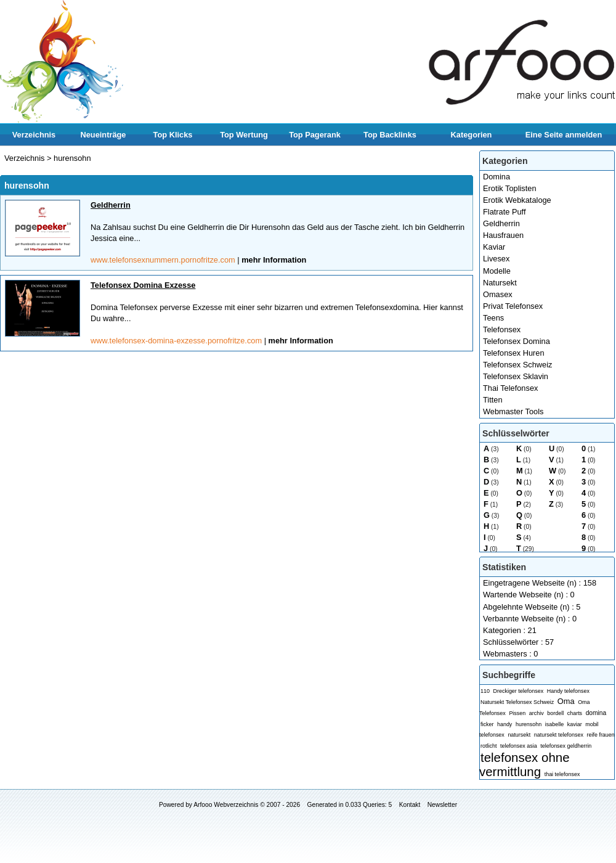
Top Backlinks (390, 135)
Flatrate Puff (504, 212)
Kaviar (494, 247)
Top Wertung (244, 135)
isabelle (554, 724)
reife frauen (600, 735)
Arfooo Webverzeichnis (226, 805)
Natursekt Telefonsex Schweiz (517, 702)
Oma (566, 701)
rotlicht (488, 746)
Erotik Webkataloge (517, 200)
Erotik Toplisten (510, 188)
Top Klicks (173, 135)
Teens (493, 318)
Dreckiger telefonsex (519, 691)
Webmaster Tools (513, 411)
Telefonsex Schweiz (517, 365)
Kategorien (472, 135)
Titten (493, 400)
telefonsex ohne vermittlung (525, 764)
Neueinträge (103, 135)
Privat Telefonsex (513, 306)
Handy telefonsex (568, 691)
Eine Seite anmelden (564, 135)
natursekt (519, 735)
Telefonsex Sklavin (516, 376)
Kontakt (410, 805)
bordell (555, 713)
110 (485, 691)
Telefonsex (502, 329)
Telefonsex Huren (514, 353)
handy (505, 724)
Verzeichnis (34, 135)
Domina (496, 177)
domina (596, 713)
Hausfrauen (503, 235)
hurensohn (529, 724)
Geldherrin (501, 223)
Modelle (497, 271)
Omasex (498, 294)
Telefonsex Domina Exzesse (143, 285)
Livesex (496, 259)
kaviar (575, 724)
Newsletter (442, 805)
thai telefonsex (562, 774)
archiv (537, 713)
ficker (487, 724)
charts (575, 713)
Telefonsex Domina (517, 341)
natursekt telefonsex (559, 735)
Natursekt (500, 283)
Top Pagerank (315, 135)
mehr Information (274, 260)
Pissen (517, 713)
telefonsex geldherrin (566, 746)
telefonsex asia (519, 746)
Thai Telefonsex (510, 388)
